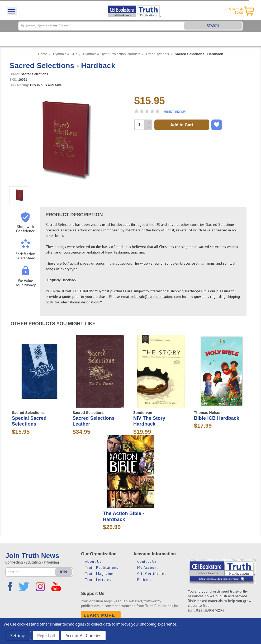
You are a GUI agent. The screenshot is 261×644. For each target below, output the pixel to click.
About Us (93, 561)
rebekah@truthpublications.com (156, 297)
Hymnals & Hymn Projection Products (112, 54)
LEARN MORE (214, 610)
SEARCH (213, 26)
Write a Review (174, 112)
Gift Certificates (152, 574)
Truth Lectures (98, 580)
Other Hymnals (157, 54)
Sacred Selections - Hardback (199, 54)
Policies (144, 580)
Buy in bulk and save (46, 85)
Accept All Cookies (83, 636)
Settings (18, 636)
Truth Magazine (99, 574)
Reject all (46, 636)
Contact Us (147, 561)
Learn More (99, 615)
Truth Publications (102, 567)
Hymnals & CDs (65, 54)
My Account (148, 567)
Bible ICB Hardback (217, 418)
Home (43, 54)
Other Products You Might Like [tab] (53, 324)
